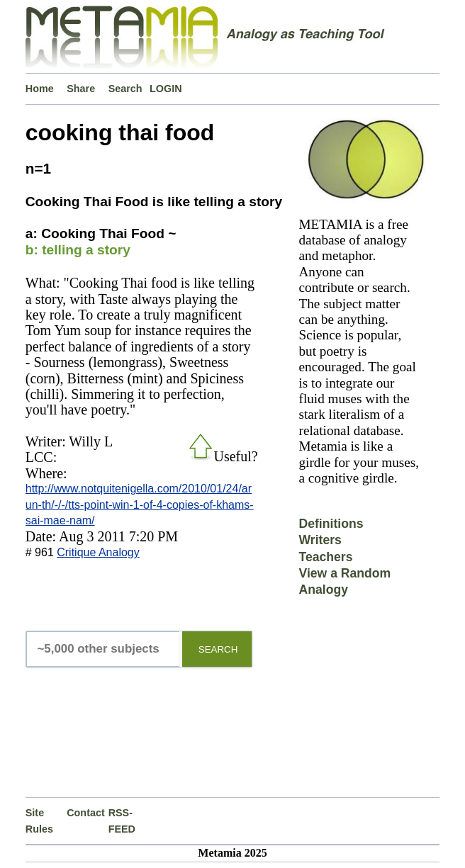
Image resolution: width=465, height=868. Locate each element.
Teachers (326, 557)
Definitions (331, 524)
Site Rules (39, 821)
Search (125, 89)
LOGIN (166, 89)
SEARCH (218, 649)
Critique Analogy (98, 552)
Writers (320, 540)
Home (40, 89)
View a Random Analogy (345, 581)
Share (81, 89)
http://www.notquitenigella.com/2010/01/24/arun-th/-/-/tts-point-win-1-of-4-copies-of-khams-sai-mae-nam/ (140, 505)
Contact (86, 813)
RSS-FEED (122, 821)
